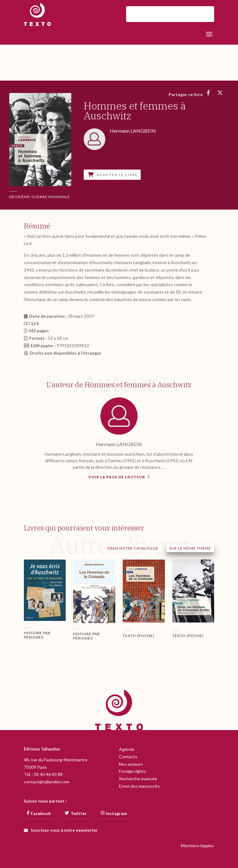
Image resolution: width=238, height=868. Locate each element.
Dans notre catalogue (133, 548)
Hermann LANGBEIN (119, 444)
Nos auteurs (131, 764)
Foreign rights (132, 771)
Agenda (127, 749)
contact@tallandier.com (47, 782)
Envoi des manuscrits (139, 786)
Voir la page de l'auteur (119, 476)
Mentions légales (198, 846)
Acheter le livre (113, 175)
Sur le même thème (190, 548)
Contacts (128, 757)
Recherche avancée (138, 779)
